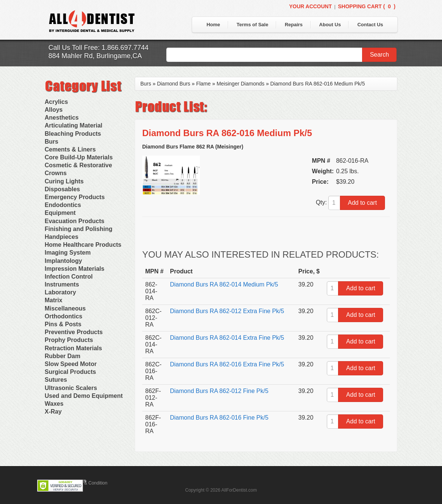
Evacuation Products (74, 221)
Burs (51, 142)
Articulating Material (74, 125)
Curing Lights (64, 181)
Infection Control (69, 277)
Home (213, 25)
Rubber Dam (62, 356)
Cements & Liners (70, 149)
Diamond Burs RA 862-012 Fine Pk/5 (219, 391)
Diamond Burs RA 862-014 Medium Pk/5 (224, 284)
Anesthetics (62, 118)
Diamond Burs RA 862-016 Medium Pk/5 (317, 84)
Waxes (54, 404)
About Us (330, 25)
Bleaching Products (73, 134)
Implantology (63, 261)
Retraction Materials (73, 348)
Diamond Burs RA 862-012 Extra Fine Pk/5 (227, 311)
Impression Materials (74, 269)
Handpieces (62, 237)
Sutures (56, 380)
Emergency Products (75, 197)
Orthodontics (63, 316)
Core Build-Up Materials (79, 157)
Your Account (310, 6)
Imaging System (68, 253)
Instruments (62, 284)
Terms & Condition (89, 483)
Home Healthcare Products (83, 245)
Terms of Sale (253, 25)
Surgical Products (70, 372)
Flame (204, 84)
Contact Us (370, 25)
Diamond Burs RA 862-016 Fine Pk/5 (219, 418)
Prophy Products (69, 340)
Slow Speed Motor (71, 364)
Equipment (60, 213)
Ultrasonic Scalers (71, 388)
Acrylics (56, 102)
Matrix (53, 300)
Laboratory (60, 292)
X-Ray (53, 412)
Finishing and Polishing (78, 229)
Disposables (62, 189)
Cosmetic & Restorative (78, 165)
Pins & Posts (63, 324)
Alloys (54, 110)
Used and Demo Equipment (84, 396)
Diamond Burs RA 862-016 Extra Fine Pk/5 (227, 364)
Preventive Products (74, 332)
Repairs (294, 25)
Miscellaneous (65, 308)
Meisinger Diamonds (241, 84)
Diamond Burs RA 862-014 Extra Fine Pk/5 (227, 338)
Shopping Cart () (367, 6)
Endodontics (63, 205)
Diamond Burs (174, 84)
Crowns (56, 173)
